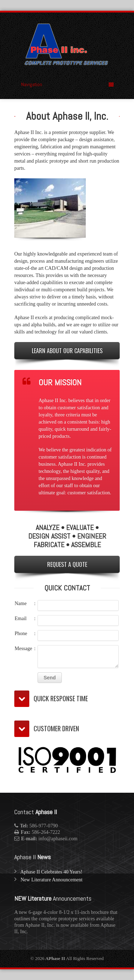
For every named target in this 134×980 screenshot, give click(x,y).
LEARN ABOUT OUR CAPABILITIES (67, 351)
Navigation (67, 84)
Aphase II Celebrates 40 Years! (51, 872)
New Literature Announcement (52, 880)
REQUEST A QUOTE (67, 564)
